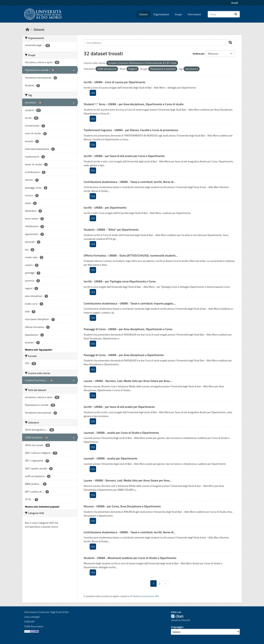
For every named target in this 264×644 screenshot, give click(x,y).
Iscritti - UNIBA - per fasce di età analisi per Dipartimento (119, 407)
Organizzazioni (161, 14)
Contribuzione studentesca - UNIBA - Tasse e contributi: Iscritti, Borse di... (130, 182)
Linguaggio (177, 627)
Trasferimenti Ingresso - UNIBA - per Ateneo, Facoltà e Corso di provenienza (131, 130)
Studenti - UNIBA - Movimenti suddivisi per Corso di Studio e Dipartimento (130, 558)
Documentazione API (148, 596)
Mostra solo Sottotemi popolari (42, 507)
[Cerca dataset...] (224, 14)
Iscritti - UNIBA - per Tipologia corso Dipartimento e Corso (120, 281)
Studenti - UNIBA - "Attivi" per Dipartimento (111, 230)
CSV (93, 93)
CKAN (177, 616)
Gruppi (178, 14)
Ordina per (199, 54)
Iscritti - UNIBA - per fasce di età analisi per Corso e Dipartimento (124, 156)
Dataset (143, 14)
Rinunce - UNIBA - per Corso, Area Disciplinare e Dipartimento (122, 506)
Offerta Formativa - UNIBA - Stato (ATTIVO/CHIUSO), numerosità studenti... (131, 255)
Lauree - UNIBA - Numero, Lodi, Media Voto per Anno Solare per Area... (128, 480)
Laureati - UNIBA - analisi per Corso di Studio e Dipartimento (121, 433)
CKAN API (29, 622)
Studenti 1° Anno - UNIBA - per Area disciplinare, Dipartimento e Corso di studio (134, 104)
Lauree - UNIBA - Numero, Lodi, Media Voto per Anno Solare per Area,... (128, 381)
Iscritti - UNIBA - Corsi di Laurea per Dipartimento (115, 82)
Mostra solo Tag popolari (39, 350)
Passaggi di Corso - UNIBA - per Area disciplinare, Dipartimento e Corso (128, 329)
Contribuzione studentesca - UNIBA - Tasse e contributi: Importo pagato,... (130, 303)
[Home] (27, 29)
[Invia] (236, 14)
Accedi (235, 3)
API (131, 596)
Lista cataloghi (32, 617)
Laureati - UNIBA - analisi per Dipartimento (111, 458)
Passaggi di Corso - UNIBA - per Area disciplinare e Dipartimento (124, 355)
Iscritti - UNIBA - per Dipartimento (105, 208)
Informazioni (194, 14)
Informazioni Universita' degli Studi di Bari (47, 612)
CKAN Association (34, 626)
